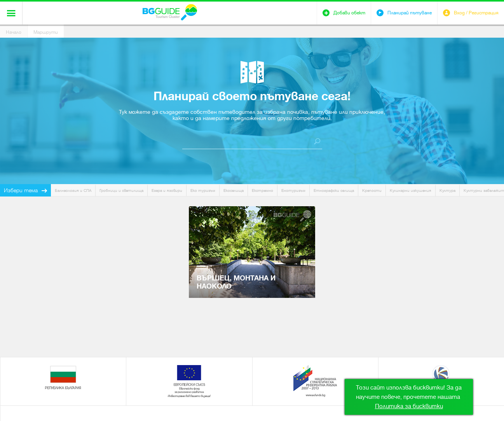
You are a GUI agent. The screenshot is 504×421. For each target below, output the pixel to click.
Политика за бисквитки (409, 406)
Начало (14, 32)
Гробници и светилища (121, 190)
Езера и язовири (167, 190)
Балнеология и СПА (73, 190)
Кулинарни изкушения (411, 190)
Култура (447, 190)
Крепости (372, 190)
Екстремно (262, 190)
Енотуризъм (293, 190)
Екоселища (234, 190)
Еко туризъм (203, 190)
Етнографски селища (334, 190)
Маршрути (46, 32)
